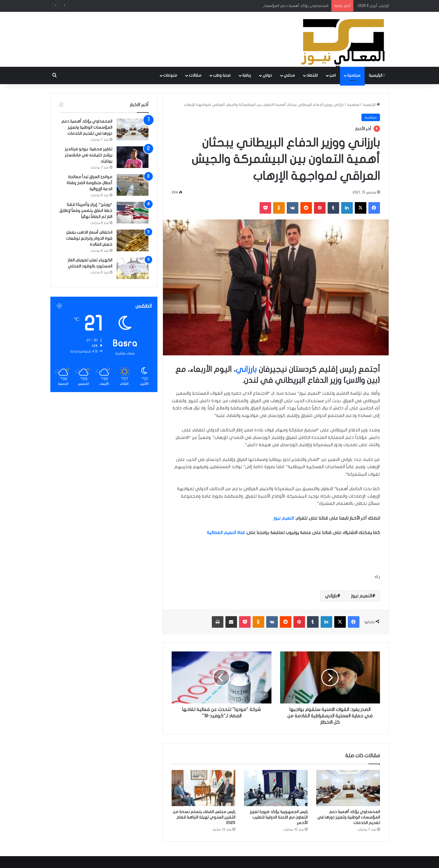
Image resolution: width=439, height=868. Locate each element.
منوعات (170, 75)
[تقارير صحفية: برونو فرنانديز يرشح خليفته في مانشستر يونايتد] (133, 157)
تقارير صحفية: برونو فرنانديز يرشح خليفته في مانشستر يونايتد (89, 155)
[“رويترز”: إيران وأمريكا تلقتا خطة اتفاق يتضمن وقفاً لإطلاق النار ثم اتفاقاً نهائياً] (133, 213)
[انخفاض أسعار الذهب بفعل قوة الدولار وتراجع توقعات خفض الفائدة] (133, 240)
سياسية (354, 75)
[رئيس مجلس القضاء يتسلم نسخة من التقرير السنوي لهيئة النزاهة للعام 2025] (203, 788)
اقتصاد (312, 75)
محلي (289, 75)
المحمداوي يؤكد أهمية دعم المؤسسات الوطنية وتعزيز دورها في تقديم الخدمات (349, 817)
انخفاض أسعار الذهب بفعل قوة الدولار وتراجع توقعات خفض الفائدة (89, 238)
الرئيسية (377, 75)
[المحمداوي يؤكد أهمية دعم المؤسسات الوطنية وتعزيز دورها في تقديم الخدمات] (348, 788)
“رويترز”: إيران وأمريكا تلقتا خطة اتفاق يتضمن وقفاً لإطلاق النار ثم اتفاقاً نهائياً (86, 211)
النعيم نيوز (361, 596)
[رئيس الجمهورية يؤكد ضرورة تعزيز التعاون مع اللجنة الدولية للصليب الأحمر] (276, 788)
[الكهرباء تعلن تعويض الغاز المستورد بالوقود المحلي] (133, 268)
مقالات (195, 75)
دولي (267, 75)
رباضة (247, 75)
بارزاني (246, 369)
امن (333, 75)
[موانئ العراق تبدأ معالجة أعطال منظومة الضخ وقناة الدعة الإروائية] (133, 185)
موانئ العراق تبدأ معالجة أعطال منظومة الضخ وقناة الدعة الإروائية (89, 183)
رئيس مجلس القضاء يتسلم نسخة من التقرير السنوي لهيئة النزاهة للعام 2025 (204, 817)
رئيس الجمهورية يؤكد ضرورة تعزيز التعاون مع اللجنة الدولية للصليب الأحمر (279, 817)
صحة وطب (222, 75)
